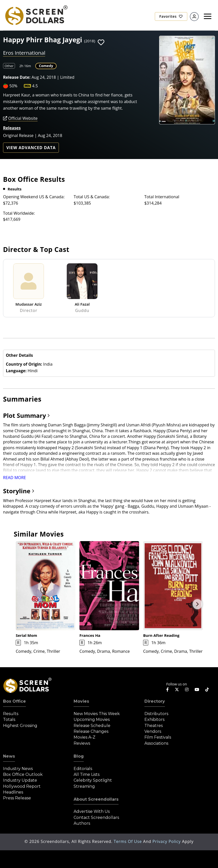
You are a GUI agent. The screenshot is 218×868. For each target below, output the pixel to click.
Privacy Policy (167, 841)
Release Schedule (92, 726)
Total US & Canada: (92, 197)
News (9, 756)
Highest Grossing (20, 726)
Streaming (84, 786)
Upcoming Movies (92, 719)
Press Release (17, 798)
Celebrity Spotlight (93, 780)
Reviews (82, 743)
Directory (155, 701)
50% (13, 86)
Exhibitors (154, 719)
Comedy (46, 66)
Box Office (14, 701)
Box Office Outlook (23, 774)
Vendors (153, 731)
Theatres (154, 726)
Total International (162, 197)
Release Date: (17, 77)
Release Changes (91, 731)
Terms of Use (128, 841)
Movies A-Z (85, 737)
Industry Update (20, 780)
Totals (9, 719)
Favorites (171, 16)
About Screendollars (96, 799)
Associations (156, 743)
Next (197, 604)
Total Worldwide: (19, 213)
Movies (81, 701)
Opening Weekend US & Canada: (34, 197)
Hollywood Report (22, 786)
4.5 (35, 86)
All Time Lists (87, 774)
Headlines (13, 792)
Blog (79, 756)
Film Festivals (158, 737)
